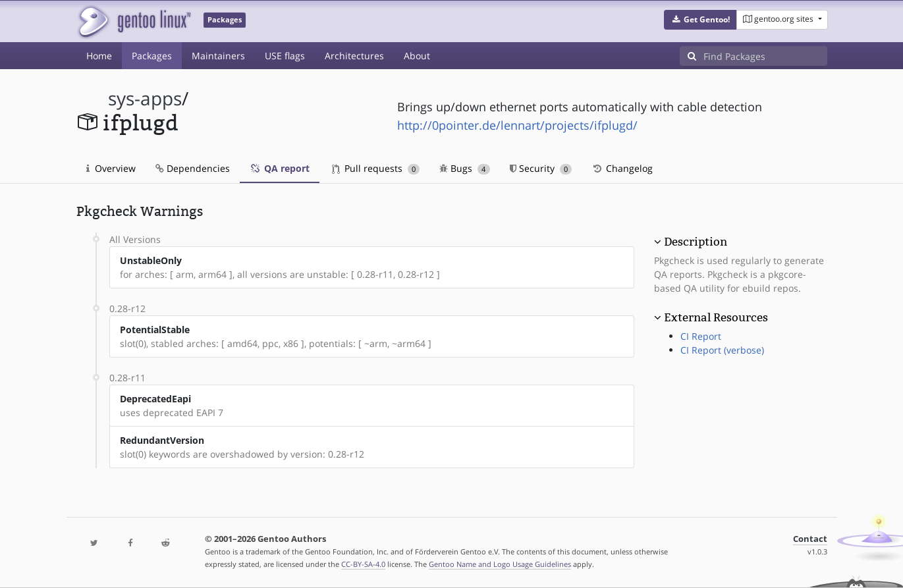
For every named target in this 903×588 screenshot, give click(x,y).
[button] (700, 20)
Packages (152, 56)
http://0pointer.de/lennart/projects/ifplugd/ (517, 125)
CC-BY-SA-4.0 (363, 564)
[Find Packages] (765, 56)
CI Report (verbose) (722, 350)
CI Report (701, 336)
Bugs (465, 168)
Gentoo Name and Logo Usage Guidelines (500, 564)
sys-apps (145, 98)
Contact (810, 539)
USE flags (285, 56)
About (417, 56)
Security (541, 168)
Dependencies (193, 168)
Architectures (354, 56)
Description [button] (696, 242)
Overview (111, 168)
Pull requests (376, 168)
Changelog (622, 168)
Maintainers (218, 56)
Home (99, 56)
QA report (280, 168)
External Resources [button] (716, 317)
